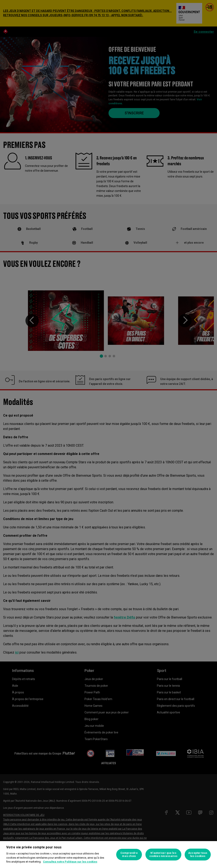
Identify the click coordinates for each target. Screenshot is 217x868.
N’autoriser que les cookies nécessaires (163, 855)
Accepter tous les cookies (198, 855)
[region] (108, 855)
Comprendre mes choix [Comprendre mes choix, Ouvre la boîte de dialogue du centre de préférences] (129, 855)
